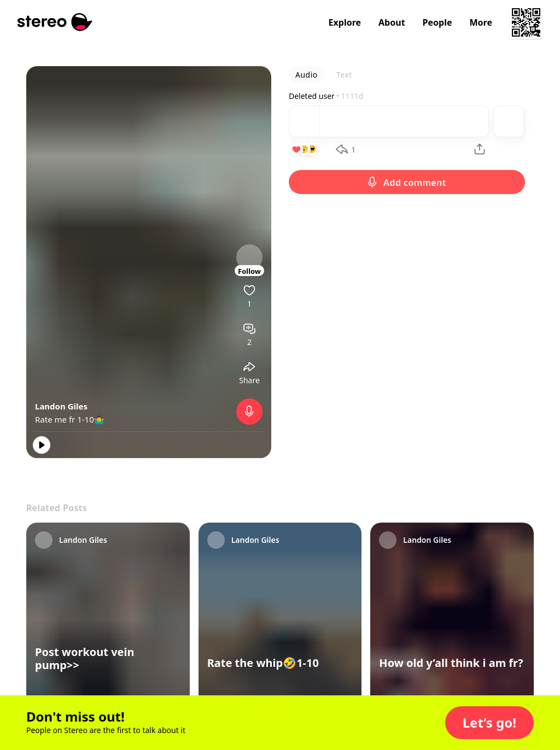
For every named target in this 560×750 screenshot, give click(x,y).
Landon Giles (61, 406)
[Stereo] (55, 22)
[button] (489, 723)
